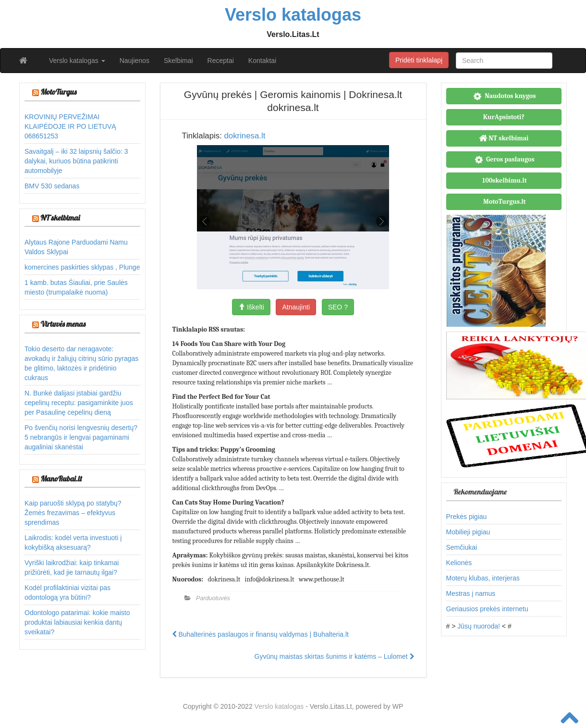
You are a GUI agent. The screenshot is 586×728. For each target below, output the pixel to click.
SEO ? (338, 307)
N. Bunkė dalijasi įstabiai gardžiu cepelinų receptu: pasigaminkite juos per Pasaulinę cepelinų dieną (79, 403)
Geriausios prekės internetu (487, 609)
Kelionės (459, 563)
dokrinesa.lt (244, 136)
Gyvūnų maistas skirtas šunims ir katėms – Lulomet (334, 656)
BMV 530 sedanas (52, 186)
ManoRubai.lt (61, 479)
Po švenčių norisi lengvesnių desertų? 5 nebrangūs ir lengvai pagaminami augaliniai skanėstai (81, 437)
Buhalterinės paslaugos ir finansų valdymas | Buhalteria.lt (261, 634)
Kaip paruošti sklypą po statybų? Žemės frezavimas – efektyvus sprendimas (73, 513)
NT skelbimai (60, 218)
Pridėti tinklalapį (419, 60)
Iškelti (251, 307)
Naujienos (134, 61)
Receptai (221, 61)
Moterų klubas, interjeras (483, 578)
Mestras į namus (471, 593)
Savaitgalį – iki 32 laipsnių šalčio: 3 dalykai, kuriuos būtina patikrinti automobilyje (76, 161)
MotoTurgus (58, 92)
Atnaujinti (296, 307)
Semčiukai (462, 547)
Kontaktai (262, 61)
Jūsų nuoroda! (479, 626)
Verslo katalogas (77, 61)
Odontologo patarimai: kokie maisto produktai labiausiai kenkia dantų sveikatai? (77, 622)
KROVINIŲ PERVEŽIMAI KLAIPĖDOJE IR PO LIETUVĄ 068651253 (70, 126)
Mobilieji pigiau (468, 532)
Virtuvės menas (63, 324)
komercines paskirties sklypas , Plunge (82, 267)
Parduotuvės (213, 598)
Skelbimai (178, 61)
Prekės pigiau (467, 517)
